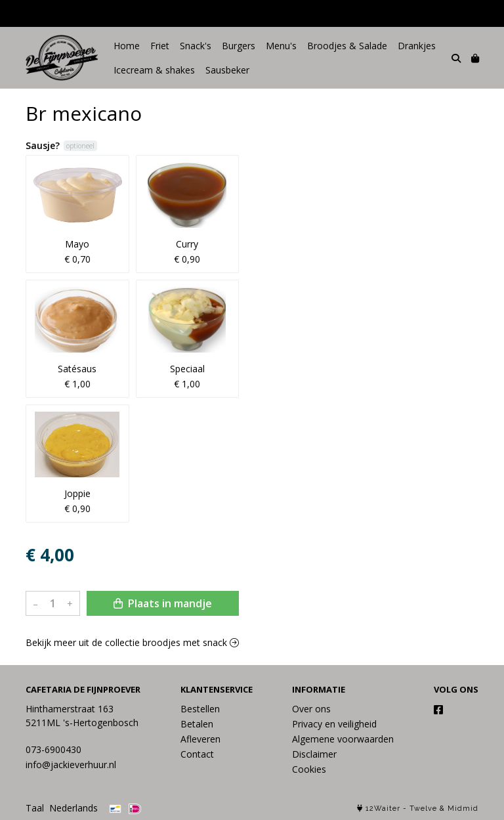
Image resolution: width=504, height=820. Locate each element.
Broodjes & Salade (347, 46)
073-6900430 (53, 749)
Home (127, 46)
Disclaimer (314, 754)
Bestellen (200, 709)
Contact (197, 754)
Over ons (311, 709)
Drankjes (417, 46)
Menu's (281, 46)
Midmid (463, 809)
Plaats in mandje (163, 603)
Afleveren (200, 739)
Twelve (423, 809)
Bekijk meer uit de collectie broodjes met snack (132, 642)
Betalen (197, 724)
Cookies (309, 769)
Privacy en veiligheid (334, 724)
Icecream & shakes (154, 70)
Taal (35, 808)
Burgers (239, 46)
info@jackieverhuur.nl (71, 765)
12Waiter (383, 809)
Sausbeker (227, 70)
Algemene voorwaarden (343, 739)
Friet (160, 46)
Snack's (196, 46)
